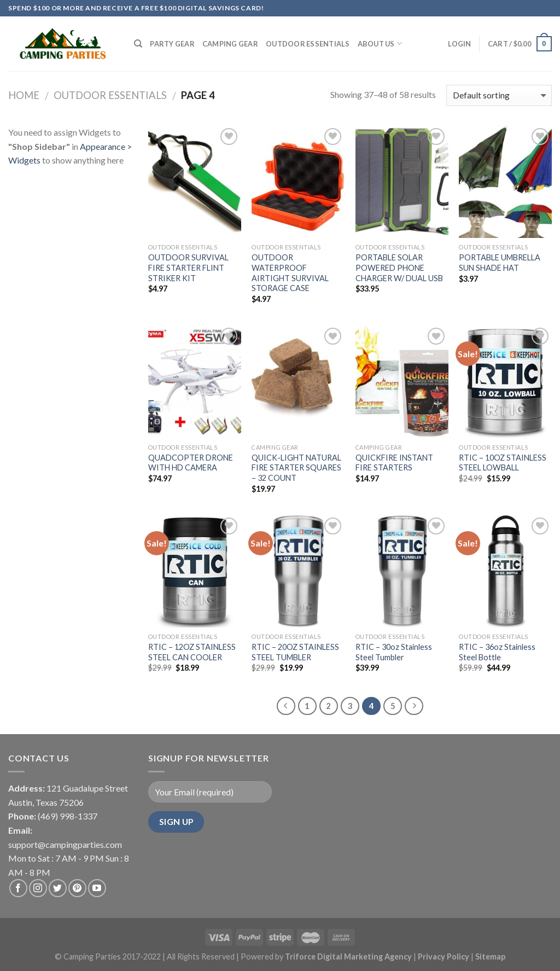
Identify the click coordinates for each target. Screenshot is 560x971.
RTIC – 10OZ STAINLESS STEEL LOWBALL (503, 463)
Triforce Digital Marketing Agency (348, 957)
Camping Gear (230, 44)
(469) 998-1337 (68, 816)
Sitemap (490, 957)
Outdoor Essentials (308, 44)
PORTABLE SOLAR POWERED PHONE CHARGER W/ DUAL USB (399, 268)
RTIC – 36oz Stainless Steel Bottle (497, 652)
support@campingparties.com (65, 844)
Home (24, 95)
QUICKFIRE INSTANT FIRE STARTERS (394, 463)
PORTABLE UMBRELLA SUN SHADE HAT (500, 263)
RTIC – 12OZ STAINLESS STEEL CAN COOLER (192, 652)
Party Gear (172, 44)
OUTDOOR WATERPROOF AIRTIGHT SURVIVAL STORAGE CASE (290, 273)
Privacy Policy (444, 957)
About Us (380, 43)
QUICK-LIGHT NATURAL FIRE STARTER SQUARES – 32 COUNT (296, 468)
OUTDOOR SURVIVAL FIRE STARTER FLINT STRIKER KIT (188, 268)
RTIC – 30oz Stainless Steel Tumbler (394, 652)
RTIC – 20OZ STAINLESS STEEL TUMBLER (295, 652)
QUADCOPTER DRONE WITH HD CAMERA (191, 463)
